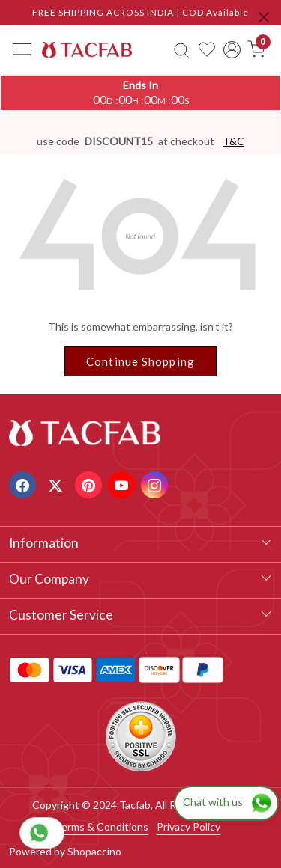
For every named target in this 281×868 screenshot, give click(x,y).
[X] (57, 484)
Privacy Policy (188, 826)
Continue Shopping (140, 361)
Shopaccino (94, 851)
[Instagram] (156, 484)
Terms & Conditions (102, 826)
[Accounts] (232, 50)
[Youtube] (123, 484)
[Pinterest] (90, 484)
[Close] (264, 17)
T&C (233, 141)
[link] (182, 49)
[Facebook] (24, 484)
